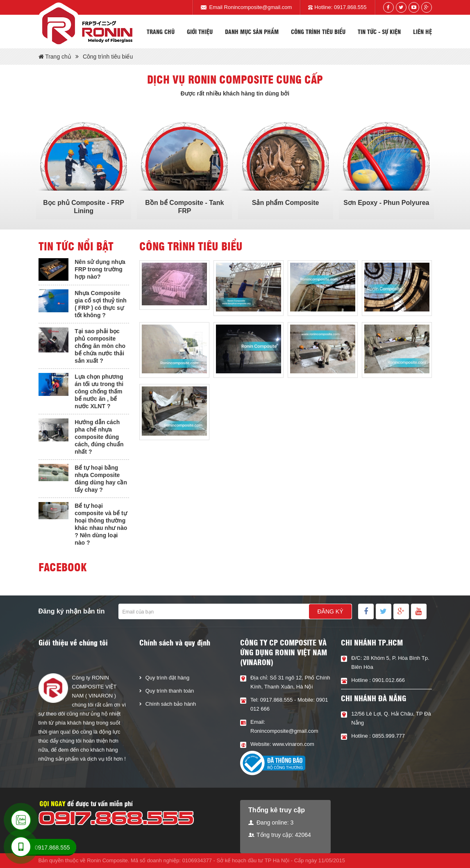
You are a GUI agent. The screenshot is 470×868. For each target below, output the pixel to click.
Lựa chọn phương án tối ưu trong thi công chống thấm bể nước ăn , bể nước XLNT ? (99, 391)
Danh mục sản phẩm (252, 32)
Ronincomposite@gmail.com (258, 7)
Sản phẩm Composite (286, 203)
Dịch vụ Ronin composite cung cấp (235, 79)
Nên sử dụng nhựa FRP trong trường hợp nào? (100, 269)
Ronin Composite (107, 860)
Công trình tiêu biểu (318, 32)
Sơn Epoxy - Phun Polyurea (386, 203)
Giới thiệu (200, 32)
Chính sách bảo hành (171, 704)
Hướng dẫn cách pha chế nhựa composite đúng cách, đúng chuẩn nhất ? (99, 437)
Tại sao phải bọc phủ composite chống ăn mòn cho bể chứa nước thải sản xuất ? (100, 346)
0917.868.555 (350, 7)
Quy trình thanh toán (170, 691)
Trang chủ (161, 32)
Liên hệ (422, 32)
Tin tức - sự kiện (379, 32)
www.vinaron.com (293, 744)
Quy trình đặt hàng (167, 678)
